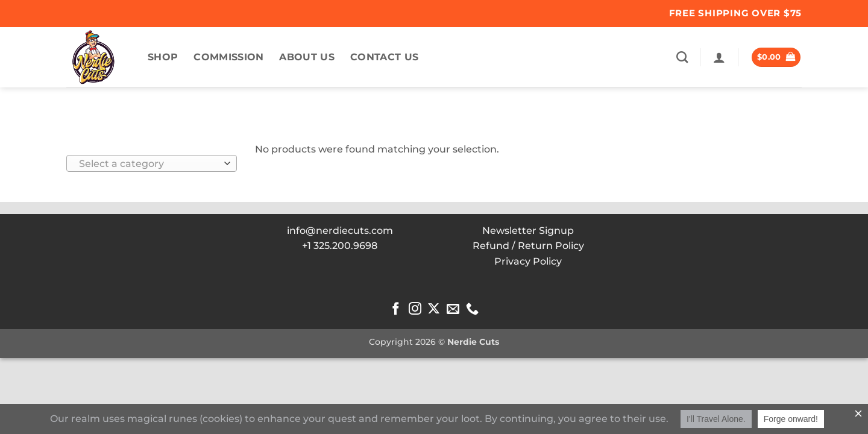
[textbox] (149, 164)
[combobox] (152, 163)
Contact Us (384, 57)
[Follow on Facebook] (396, 310)
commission (228, 57)
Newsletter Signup (528, 231)
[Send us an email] (453, 310)
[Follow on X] (434, 310)
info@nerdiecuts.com (340, 231)
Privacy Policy (528, 261)
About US (307, 57)
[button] (719, 57)
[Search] (682, 57)
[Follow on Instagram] (415, 310)
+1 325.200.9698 (340, 246)
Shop (163, 57)
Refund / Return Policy (528, 246)
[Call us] (472, 310)
